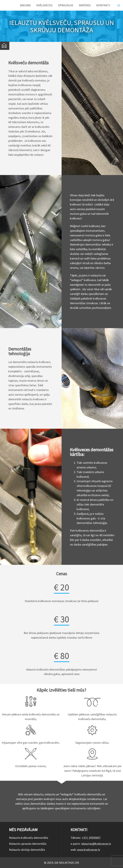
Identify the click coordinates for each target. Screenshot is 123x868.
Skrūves (85, 5)
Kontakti (103, 5)
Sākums (25, 5)
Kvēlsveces (44, 5)
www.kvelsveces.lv (89, 850)
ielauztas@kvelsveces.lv (96, 844)
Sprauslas (66, 5)
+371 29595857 (91, 838)
